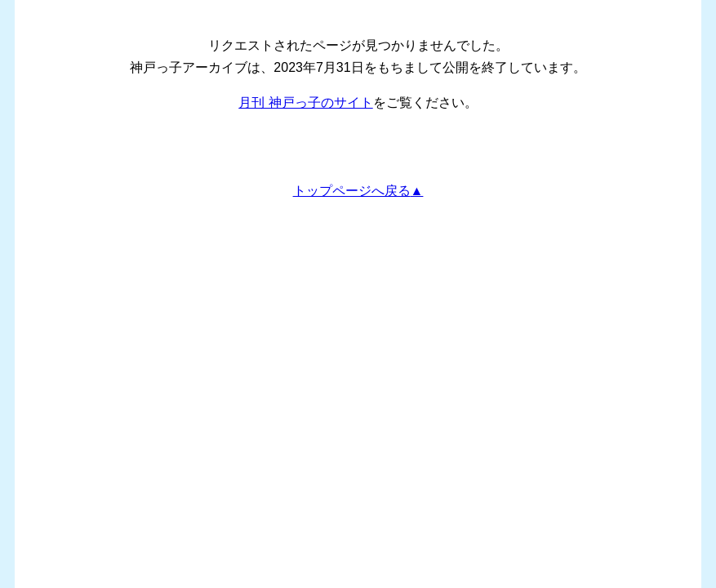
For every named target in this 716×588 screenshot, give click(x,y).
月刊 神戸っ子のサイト (305, 102)
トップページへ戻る (352, 191)
